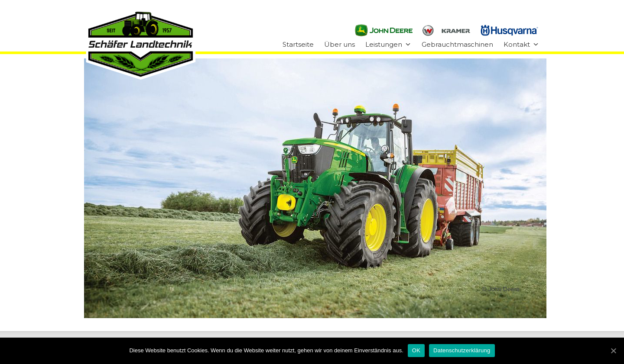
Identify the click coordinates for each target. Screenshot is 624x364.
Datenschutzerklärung (462, 350)
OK (416, 350)
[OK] (613, 351)
